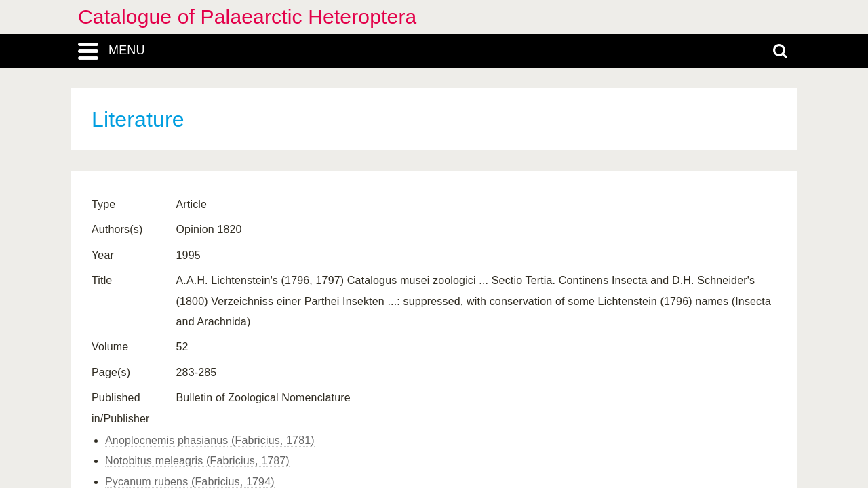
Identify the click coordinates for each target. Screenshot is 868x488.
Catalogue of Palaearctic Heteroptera (247, 17)
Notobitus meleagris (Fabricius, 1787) (197, 461)
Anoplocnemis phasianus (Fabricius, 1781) (210, 440)
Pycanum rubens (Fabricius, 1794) (190, 482)
